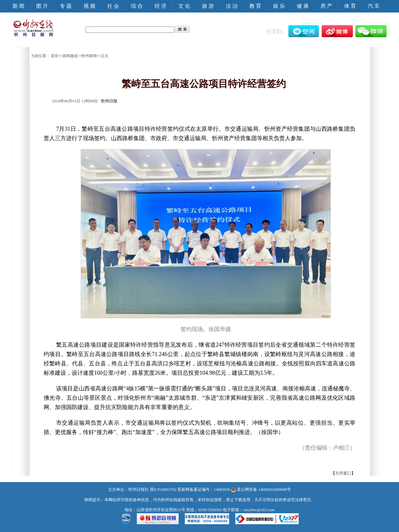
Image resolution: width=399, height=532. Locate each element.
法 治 (232, 6)
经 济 (161, 6)
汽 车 (374, 6)
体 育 (350, 6)
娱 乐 (279, 6)
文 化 (184, 6)
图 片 (42, 6)
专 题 (66, 6)
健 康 (303, 6)
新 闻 (18, 6)
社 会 (113, 6)
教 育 (255, 6)
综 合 (137, 6)
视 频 (89, 6)
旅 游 (208, 6)
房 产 (326, 6)
